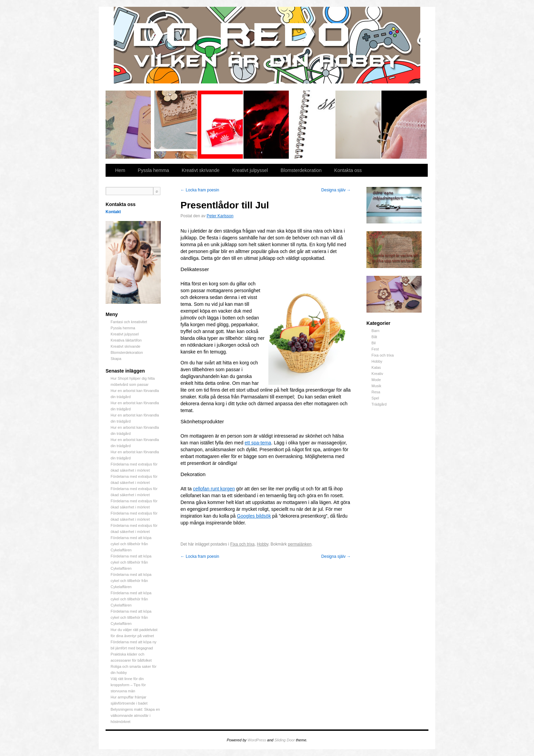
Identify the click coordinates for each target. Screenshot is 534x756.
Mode (376, 380)
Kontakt (113, 212)
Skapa (404, 125)
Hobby (377, 361)
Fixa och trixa (383, 355)
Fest (375, 349)
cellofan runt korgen (214, 489)
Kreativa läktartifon (266, 125)
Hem (120, 170)
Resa (376, 392)
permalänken (300, 544)
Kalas (376, 367)
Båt (374, 337)
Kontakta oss (348, 170)
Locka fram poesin (200, 190)
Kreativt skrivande (312, 125)
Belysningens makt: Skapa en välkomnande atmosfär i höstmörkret (135, 715)
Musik (376, 386)
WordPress (257, 740)
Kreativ (377, 374)
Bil (374, 343)
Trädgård (379, 404)
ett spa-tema (258, 443)
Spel (375, 398)
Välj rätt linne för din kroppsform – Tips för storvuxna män (128, 685)
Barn (375, 331)
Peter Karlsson (220, 216)
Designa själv (336, 190)
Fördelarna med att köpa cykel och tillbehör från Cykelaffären (131, 544)
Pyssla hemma (175, 125)
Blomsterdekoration (358, 125)
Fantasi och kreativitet (129, 125)
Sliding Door (285, 740)
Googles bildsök (254, 516)
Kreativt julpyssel (221, 125)
